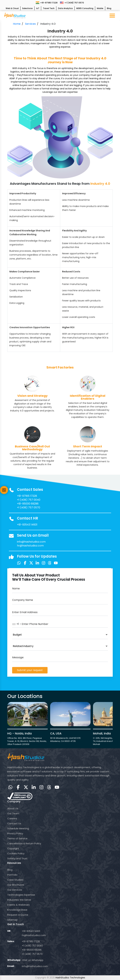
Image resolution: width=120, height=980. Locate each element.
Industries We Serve (19, 900)
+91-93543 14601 (27, 525)
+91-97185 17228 (46, 3)
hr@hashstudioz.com (30, 546)
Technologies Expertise (21, 895)
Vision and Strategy (32, 396)
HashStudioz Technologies (70, 978)
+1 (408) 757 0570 (72, 3)
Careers (12, 818)
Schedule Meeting (18, 828)
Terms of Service (17, 838)
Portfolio (12, 875)
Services (30, 24)
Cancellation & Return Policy (24, 843)
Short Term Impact (88, 446)
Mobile (100, 8)
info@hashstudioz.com (31, 542)
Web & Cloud (12, 8)
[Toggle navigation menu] (112, 16)
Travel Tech (49, 8)
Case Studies (15, 880)
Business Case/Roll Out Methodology (32, 448)
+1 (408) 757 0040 (29, 500)
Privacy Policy (15, 833)
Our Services (15, 890)
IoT (38, 8)
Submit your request (30, 670)
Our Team (13, 813)
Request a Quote (18, 915)
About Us (13, 808)
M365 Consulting (85, 8)
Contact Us (14, 823)
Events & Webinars (18, 905)
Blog (109, 8)
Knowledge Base (17, 910)
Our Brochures (16, 885)
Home (17, 24)
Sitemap (12, 920)
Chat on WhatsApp (33, 960)
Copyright (13, 848)
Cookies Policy (16, 853)
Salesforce (27, 8)
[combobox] (17, 624)
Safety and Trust (17, 858)
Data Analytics (65, 8)
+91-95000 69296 (28, 504)
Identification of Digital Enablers (88, 397)
